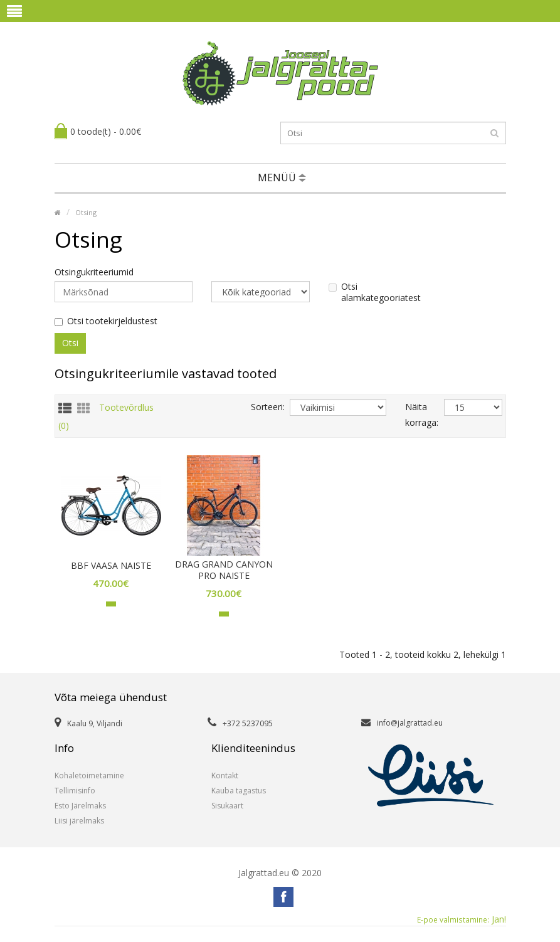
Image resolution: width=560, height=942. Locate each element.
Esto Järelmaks (80, 806)
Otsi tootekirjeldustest (106, 321)
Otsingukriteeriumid (94, 272)
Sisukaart (227, 806)
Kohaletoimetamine (89, 775)
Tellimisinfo (75, 791)
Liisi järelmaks (79, 821)
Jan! (462, 919)
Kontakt (225, 775)
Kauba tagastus (239, 791)
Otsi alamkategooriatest (375, 292)
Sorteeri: (261, 407)
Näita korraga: (415, 415)
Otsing (86, 212)
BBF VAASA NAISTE (111, 566)
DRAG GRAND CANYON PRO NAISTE (224, 570)
